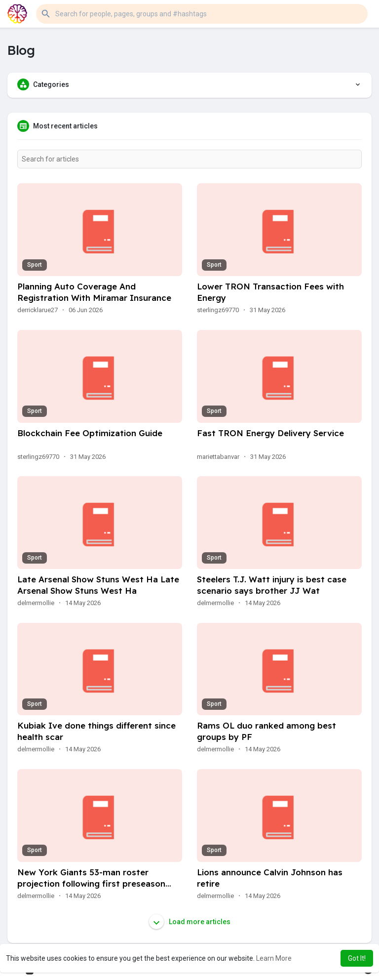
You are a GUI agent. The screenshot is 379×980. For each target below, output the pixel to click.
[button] (202, 14)
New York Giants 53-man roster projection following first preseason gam (91, 883)
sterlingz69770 (218, 310)
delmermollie (36, 603)
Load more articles (190, 922)
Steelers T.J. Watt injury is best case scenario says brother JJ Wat (272, 585)
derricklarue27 (38, 310)
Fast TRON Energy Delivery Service (270, 433)
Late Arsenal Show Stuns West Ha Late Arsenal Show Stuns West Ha (98, 585)
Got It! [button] (357, 958)
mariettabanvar (218, 457)
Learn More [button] (274, 958)
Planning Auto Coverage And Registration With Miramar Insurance (94, 292)
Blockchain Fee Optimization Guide (90, 433)
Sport (35, 265)
